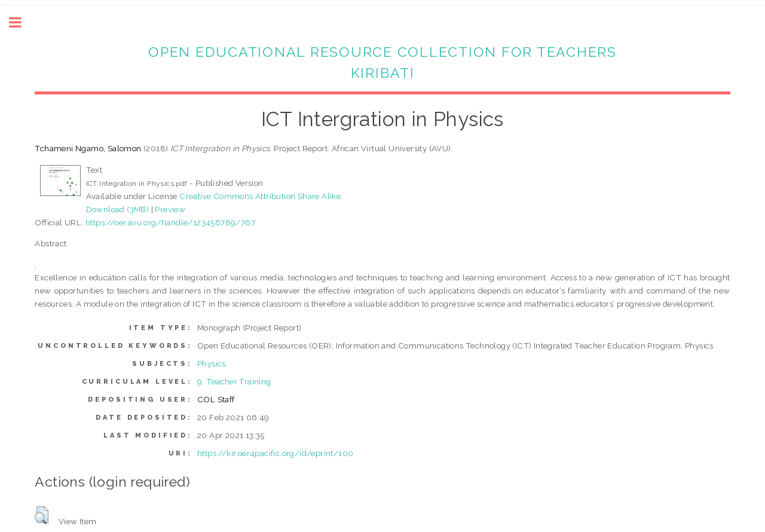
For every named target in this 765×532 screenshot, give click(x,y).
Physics (212, 363)
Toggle (22, 22)
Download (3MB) (118, 209)
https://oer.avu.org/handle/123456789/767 (170, 222)
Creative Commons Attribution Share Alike (260, 196)
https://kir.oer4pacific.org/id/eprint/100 (275, 453)
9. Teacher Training (234, 381)
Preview (170, 209)
